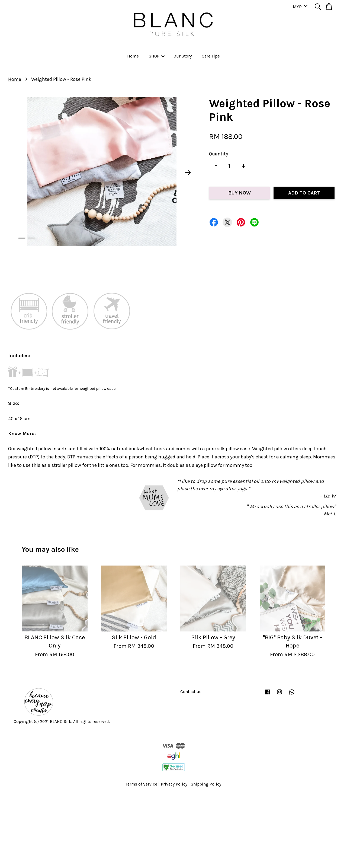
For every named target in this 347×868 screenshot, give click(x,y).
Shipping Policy (206, 784)
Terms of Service (142, 784)
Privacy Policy (174, 784)
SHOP (157, 56)
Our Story (183, 56)
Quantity (219, 154)
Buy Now (240, 193)
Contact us (191, 692)
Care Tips (211, 56)
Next (188, 173)
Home (133, 56)
